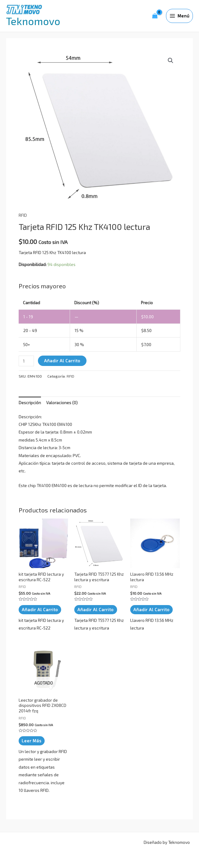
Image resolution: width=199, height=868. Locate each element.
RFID (23, 215)
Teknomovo (33, 21)
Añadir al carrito (62, 361)
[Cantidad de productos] (26, 361)
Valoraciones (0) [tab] (62, 403)
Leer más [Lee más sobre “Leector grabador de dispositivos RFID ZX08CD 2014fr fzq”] (32, 740)
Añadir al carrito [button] (40, 609)
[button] (171, 61)
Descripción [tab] (30, 403)
